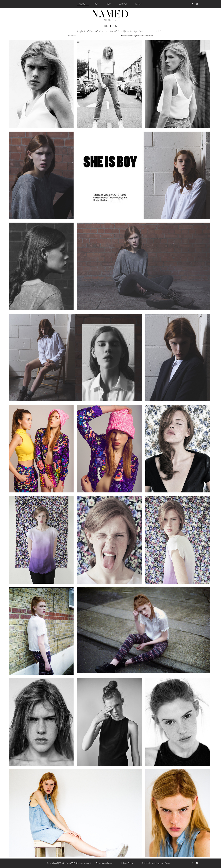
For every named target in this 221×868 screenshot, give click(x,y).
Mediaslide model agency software (156, 863)
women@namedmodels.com (141, 36)
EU (161, 31)
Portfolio (72, 36)
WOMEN (83, 4)
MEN (96, 4)
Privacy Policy (127, 863)
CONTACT (123, 4)
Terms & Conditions (104, 863)
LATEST (138, 4)
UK (157, 31)
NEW (109, 4)
